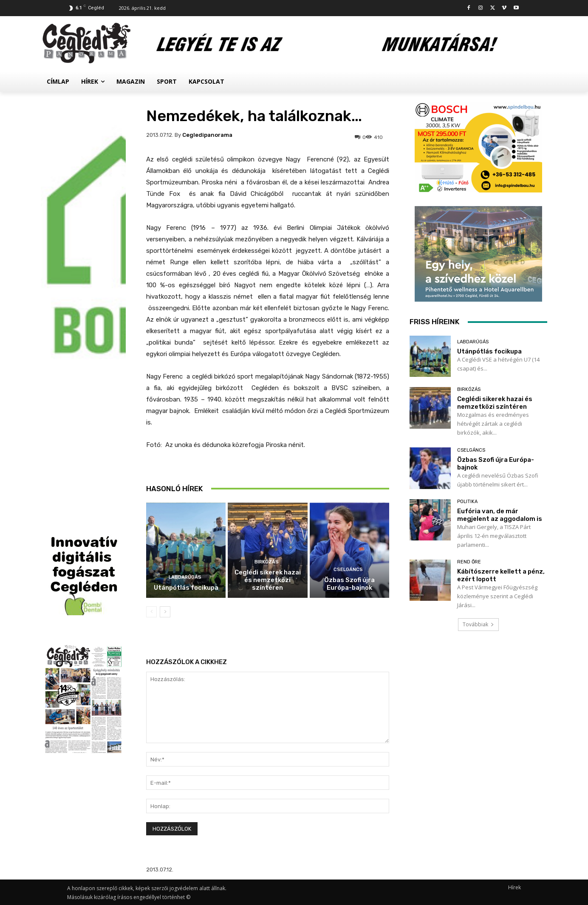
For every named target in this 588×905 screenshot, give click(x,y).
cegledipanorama (207, 135)
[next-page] (165, 612)
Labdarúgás (185, 577)
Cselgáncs (348, 570)
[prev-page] (151, 612)
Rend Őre (469, 562)
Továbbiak (478, 624)
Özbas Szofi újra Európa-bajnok (349, 584)
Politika (467, 502)
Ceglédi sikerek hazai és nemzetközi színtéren (268, 580)
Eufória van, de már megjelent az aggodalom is (500, 515)
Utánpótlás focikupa (186, 588)
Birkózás (267, 562)
